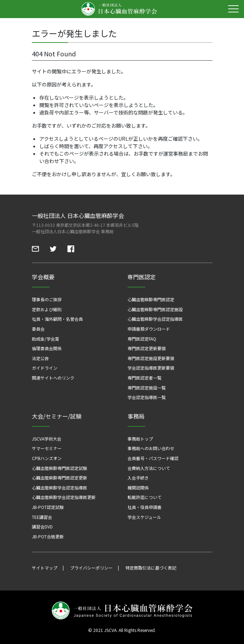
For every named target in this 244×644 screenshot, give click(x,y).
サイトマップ (45, 568)
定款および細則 (47, 309)
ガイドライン (45, 368)
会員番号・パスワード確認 (153, 458)
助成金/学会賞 (46, 339)
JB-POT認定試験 (48, 507)
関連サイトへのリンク (53, 378)
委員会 (38, 329)
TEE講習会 (42, 517)
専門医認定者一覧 (144, 378)
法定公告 (40, 358)
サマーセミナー (47, 448)
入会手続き (138, 478)
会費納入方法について (149, 468)
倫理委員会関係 (47, 348)
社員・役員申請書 (144, 507)
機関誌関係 (138, 488)
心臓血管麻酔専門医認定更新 (59, 478)
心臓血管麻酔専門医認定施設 (155, 309)
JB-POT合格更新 (48, 536)
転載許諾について (144, 497)
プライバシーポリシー (91, 568)
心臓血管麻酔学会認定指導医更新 (64, 497)
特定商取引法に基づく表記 (151, 568)
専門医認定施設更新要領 (151, 358)
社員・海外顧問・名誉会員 (57, 319)
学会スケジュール (144, 517)
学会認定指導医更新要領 (151, 368)
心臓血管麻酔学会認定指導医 (155, 319)
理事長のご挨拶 (47, 299)
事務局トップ (140, 439)
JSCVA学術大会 (47, 439)
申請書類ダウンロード (149, 329)
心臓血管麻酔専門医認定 (151, 299)
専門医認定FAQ (142, 339)
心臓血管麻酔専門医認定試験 (59, 468)
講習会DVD (42, 527)
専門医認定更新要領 (147, 348)
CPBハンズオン (47, 458)
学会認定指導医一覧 (147, 397)
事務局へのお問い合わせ (151, 448)
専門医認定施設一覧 (147, 388)
